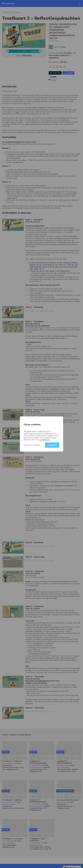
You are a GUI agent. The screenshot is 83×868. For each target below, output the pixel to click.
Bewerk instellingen (32, 445)
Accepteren (52, 445)
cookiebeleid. (45, 440)
